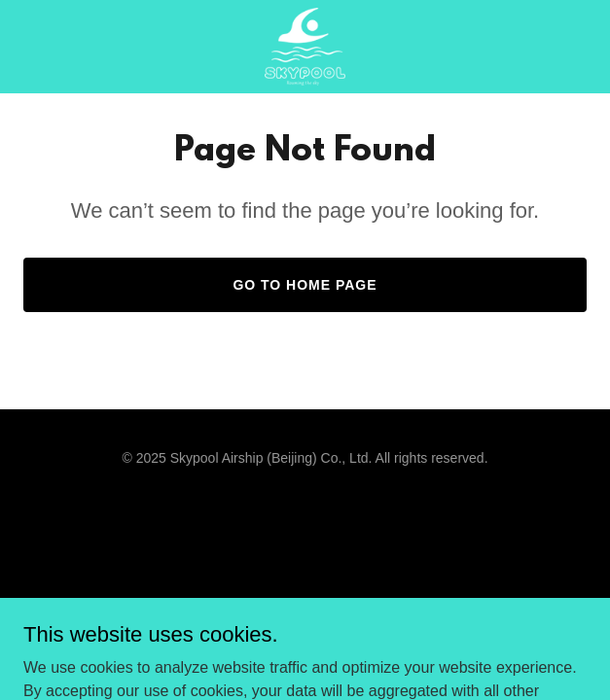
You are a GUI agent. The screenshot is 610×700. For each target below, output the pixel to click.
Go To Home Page (305, 285)
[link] (305, 47)
